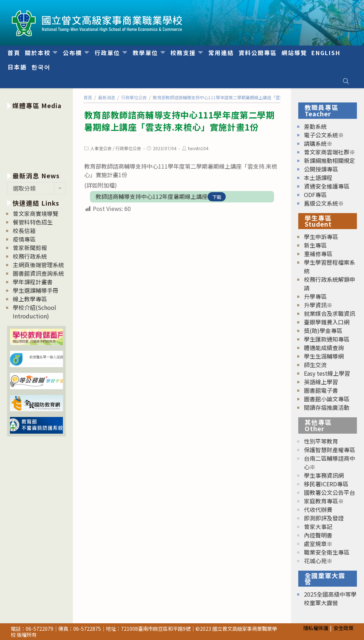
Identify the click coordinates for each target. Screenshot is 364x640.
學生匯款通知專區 (327, 339)
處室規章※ (318, 544)
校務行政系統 (30, 256)
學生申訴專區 (321, 237)
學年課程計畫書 (33, 282)
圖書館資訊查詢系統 (38, 273)
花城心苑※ (318, 561)
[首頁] (88, 97)
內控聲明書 (318, 535)
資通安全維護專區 (327, 186)
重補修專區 (318, 254)
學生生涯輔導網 (324, 356)
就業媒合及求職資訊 (330, 313)
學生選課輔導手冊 (36, 290)
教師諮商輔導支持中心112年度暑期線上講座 (152, 196)
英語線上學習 (321, 382)
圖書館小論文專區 (327, 399)
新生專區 (315, 245)
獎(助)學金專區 (323, 330)
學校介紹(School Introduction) (34, 312)
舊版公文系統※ (324, 203)
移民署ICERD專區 (326, 484)
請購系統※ (318, 143)
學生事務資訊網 (324, 475)
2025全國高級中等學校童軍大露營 (330, 598)
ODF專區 (315, 195)
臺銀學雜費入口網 (327, 322)
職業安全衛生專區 (327, 552)
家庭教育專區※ (324, 501)
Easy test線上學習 (327, 373)
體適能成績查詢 (324, 348)
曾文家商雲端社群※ (330, 152)
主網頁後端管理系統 (38, 265)
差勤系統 (315, 126)
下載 (217, 197)
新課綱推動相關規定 (330, 160)
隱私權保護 (316, 628)
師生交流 (315, 365)
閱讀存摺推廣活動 (327, 407)
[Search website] (346, 81)
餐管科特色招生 (33, 222)
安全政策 (343, 628)
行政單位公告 (128, 148)
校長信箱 (24, 231)
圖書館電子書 (321, 390)
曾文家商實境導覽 (36, 213)
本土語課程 (318, 178)
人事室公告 (101, 148)
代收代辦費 (318, 509)
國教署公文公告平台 (330, 492)
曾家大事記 (318, 527)
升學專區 (315, 296)
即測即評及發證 (324, 518)
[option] (36, 139)
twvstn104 (198, 148)
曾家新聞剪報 (30, 248)
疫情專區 (24, 239)
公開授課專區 (321, 169)
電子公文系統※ (324, 135)
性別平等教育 (321, 441)
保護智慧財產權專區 (330, 450)
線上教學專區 (30, 299)
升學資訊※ (318, 305)
